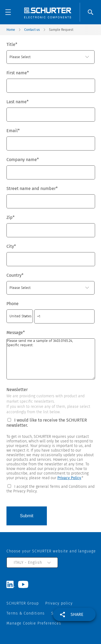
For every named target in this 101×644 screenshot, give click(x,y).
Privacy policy (59, 603)
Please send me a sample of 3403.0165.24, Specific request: (51, 359)
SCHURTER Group (23, 603)
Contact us (32, 30)
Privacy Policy (69, 478)
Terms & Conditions (26, 613)
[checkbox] (50, 488)
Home (11, 30)
